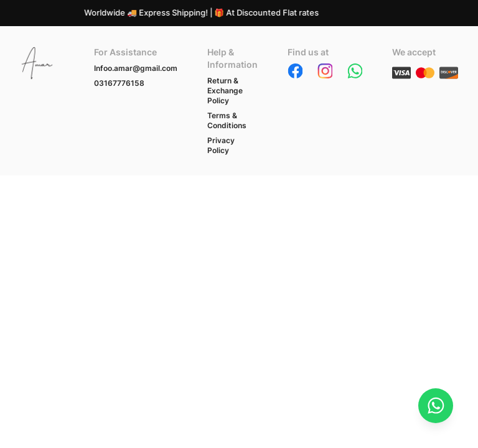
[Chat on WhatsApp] (436, 406)
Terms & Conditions (227, 120)
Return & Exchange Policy (225, 91)
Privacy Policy (221, 145)
